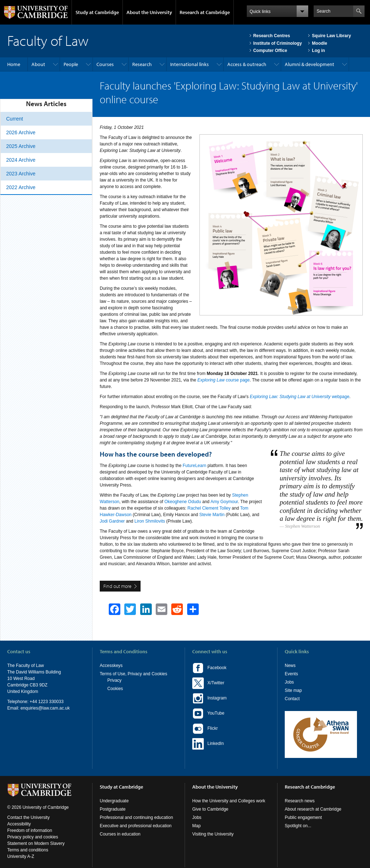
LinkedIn (208, 744)
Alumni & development (309, 64)
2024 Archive (21, 160)
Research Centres (272, 36)
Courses (105, 64)
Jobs (289, 682)
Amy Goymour (224, 502)
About (38, 64)
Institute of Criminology (278, 43)
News (290, 666)
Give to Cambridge (210, 809)
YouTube (208, 714)
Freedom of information (30, 830)
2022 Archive (21, 187)
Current (15, 119)
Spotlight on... (298, 826)
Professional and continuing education (136, 817)
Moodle (319, 43)
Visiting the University (213, 834)
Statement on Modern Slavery (36, 843)
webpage (300, 397)
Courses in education (120, 834)
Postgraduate (113, 809)
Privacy (114, 680)
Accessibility (19, 824)
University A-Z (21, 856)
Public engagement (303, 817)
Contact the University (28, 817)
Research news (300, 801)
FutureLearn (194, 466)
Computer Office (270, 51)
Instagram (209, 698)
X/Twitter (208, 683)
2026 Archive (21, 132)
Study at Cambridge (97, 12)
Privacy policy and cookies (33, 837)
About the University (149, 12)
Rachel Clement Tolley (209, 508)
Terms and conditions (28, 850)
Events (291, 674)
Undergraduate (114, 801)
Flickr (205, 729)
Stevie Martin (212, 515)
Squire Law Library (331, 36)
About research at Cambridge (313, 809)
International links (190, 64)
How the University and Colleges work (229, 801)
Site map (293, 690)
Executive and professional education (136, 826)
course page (223, 380)
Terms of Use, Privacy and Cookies (134, 674)
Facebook (209, 668)
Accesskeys (111, 666)
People (71, 64)
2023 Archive (21, 174)
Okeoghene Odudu (183, 502)
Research (142, 64)
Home (14, 64)
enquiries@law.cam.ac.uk (45, 708)
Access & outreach (247, 64)
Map (196, 826)
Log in (318, 51)
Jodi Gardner (112, 521)
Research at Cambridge (205, 12)
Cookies (115, 689)
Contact (292, 699)
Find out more (117, 586)
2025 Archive (21, 146)
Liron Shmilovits (150, 521)
